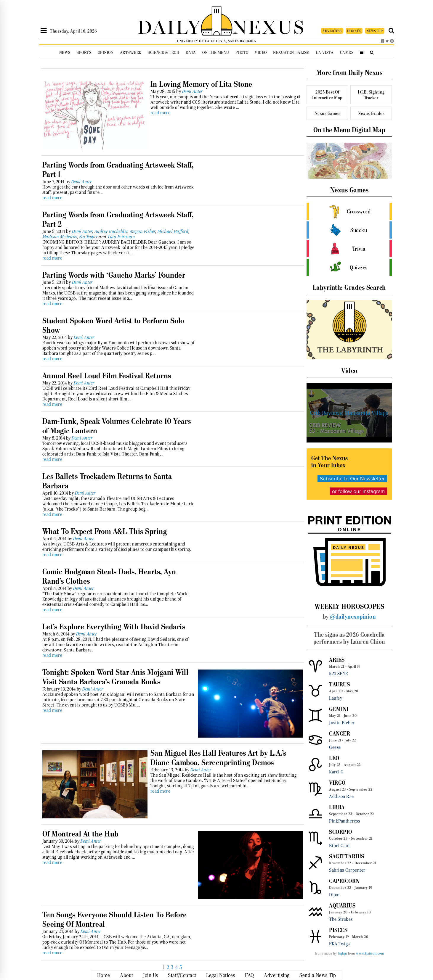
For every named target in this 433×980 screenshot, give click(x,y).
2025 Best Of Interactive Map (327, 95)
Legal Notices (221, 975)
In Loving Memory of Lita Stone (201, 84)
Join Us (151, 975)
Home (104, 975)
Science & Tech (163, 53)
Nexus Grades (371, 113)
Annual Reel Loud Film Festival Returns (107, 376)
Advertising (277, 975)
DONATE (354, 31)
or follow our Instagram (358, 491)
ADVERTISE (332, 31)
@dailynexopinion (353, 617)
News (65, 53)
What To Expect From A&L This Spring (105, 531)
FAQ (250, 975)
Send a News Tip (318, 975)
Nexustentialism (291, 53)
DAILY (169, 26)
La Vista (325, 53)
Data (191, 53)
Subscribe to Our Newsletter (352, 478)
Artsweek (131, 53)
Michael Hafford (173, 231)
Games (347, 53)
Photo (242, 53)
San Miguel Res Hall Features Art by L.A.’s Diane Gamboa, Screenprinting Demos (218, 758)
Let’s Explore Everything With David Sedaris (114, 627)
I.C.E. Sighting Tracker (371, 95)
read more (161, 113)
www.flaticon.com (370, 953)
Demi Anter (193, 91)
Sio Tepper (89, 237)
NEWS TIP (375, 31)
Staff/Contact (182, 975)
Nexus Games (328, 113)
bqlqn (343, 953)
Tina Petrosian (121, 237)
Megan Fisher (143, 231)
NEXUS (269, 26)
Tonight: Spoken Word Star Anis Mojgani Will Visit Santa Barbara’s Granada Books (116, 677)
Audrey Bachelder (111, 231)
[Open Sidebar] (44, 31)
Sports (84, 53)
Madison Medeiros (60, 237)
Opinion (106, 53)
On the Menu (216, 53)
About (127, 975)
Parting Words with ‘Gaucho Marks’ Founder (114, 275)
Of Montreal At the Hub (80, 834)
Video (261, 53)
